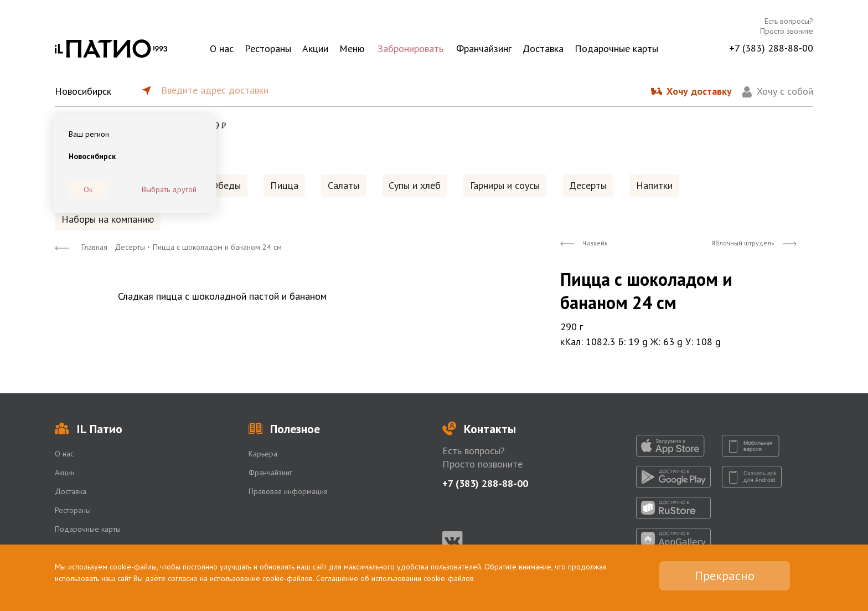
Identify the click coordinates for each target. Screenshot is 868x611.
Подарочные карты (616, 48)
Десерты (588, 185)
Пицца (284, 185)
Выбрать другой (169, 189)
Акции (315, 48)
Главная (94, 247)
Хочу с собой (785, 91)
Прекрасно (725, 576)
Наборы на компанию (108, 219)
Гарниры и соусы (505, 185)
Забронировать (410, 48)
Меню (352, 48)
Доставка (543, 48)
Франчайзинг (484, 48)
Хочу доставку (699, 91)
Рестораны (268, 48)
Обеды (226, 185)
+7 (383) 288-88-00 (771, 48)
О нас (222, 48)
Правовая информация (288, 491)
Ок (88, 189)
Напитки (654, 185)
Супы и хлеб (415, 185)
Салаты (343, 185)
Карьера (263, 454)
